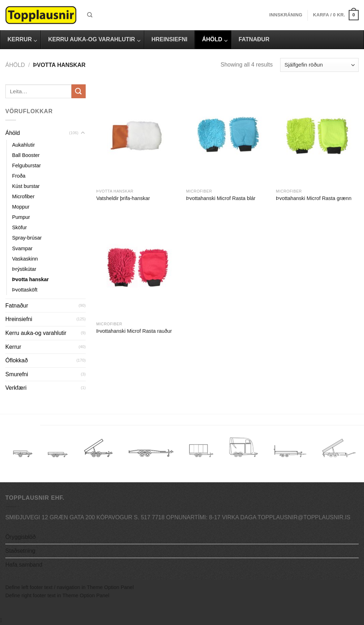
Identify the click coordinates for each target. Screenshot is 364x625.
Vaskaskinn (25, 259)
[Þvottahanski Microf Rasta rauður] (138, 267)
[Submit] (79, 91)
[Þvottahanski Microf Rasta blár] (227, 135)
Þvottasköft (25, 290)
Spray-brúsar (27, 238)
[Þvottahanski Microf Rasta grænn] (317, 135)
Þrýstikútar (24, 269)
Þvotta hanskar (30, 279)
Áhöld (15, 65)
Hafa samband (24, 565)
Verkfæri (16, 388)
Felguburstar (26, 166)
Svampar (22, 248)
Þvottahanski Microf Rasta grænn (314, 198)
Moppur (21, 207)
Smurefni (17, 374)
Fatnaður (17, 306)
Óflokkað (17, 360)
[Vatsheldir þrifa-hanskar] (138, 135)
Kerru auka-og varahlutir (36, 333)
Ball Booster (26, 155)
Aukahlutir (23, 145)
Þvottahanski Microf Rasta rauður (134, 331)
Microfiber (23, 196)
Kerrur (13, 347)
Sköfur (20, 227)
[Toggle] (83, 133)
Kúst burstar (26, 186)
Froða (19, 176)
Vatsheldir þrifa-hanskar (123, 198)
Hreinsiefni (19, 319)
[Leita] (90, 15)
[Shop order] (319, 65)
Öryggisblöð (20, 537)
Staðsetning (20, 551)
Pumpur (21, 217)
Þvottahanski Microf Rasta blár (221, 198)
